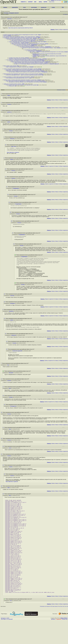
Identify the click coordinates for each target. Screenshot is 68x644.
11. (2, 379)
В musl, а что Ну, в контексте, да (23, 46)
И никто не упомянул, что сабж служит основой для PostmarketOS (17, 77)
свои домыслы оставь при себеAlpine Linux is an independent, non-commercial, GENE (26, 82)
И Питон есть (11, 86)
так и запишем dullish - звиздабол (18, 43)
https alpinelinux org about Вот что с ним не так (21, 41)
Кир (18, 66)
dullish (39, 38)
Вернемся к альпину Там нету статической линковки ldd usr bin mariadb (47, 54)
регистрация (59, 0)
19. (3, 396)
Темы (59, 630)
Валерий (31, 67)
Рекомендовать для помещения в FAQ (46, 630)
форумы (5, 7)
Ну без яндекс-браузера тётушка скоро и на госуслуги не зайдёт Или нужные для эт (28, 62)
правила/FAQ (15, 7)
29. (7, 349)
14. (2, 412)
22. (5, 405)
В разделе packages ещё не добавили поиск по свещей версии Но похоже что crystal (20, 35)
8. (3, 310)
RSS (63, 7)
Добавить (53, 643)
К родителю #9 (52, 184)
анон (30, 78)
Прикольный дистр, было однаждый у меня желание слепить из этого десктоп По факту (21, 74)
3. (1, 110)
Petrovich (41, 40)
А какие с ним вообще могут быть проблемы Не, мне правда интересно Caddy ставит (26, 42)
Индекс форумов (55, 630)
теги (53, 2)
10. (5, 318)
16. (6, 169)
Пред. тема (62, 630)
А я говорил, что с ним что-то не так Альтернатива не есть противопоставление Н (25, 61)
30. (3, 494)
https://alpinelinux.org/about (13, 152)
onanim (43, 81)
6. (4, 137)
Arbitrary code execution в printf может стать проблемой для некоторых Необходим (28, 44)
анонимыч (45, 59)
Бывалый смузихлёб (54, 64)
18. (7, 341)
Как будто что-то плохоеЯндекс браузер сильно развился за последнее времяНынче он (32, 64)
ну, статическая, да (28, 50)
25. (5, 474)
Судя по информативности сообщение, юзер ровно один (18, 67)
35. (11, 212)
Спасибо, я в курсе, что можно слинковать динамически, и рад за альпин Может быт (50, 56)
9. (4, 158)
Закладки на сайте (5, 642)
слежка (53, 7)
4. (1, 120)
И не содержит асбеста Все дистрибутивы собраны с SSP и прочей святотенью (19, 37)
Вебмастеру (65, 643)
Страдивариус (34, 45)
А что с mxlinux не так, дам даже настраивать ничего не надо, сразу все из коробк (22, 60)
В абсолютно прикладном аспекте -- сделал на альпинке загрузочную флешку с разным (24, 75)
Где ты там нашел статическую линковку (22, 45)
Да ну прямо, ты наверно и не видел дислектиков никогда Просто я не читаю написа (47, 52)
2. (1, 103)
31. (7, 187)
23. (3, 465)
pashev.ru (38, 37)
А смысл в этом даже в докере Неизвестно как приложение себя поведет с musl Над (20, 69)
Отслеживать (65, 14)
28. (2, 486)
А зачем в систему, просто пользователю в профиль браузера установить (29, 63)
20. (6, 145)
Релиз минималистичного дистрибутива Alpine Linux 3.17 (17, 78)
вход (55, 0)
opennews (9, 19)
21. (2, 454)
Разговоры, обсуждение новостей (11, 13)
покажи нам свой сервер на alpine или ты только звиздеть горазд (19, 39)
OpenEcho (42, 60)
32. (5, 302)
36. (12, 221)
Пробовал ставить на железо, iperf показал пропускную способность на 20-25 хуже (20, 80)
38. (14, 244)
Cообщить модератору (63, 29)
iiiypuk (39, 35)
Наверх (57, 100)
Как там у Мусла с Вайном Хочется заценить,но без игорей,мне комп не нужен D (25, 72)
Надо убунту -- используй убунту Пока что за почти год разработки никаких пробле (23, 70)
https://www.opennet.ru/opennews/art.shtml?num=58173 (21, 28)
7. (1, 363)
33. (8, 195)
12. (3, 387)
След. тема (66, 630)
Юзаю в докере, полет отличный (10, 66)
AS (15, 86)
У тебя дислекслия (31, 51)
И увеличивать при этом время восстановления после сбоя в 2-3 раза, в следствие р (23, 71)
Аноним (9, 36)
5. (3, 129)
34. (9, 202)
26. (3, 446)
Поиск (50, 2)
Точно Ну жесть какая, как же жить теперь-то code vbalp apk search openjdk (21, 85)
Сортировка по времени (61, 90)
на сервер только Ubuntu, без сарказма (17, 58)
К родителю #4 (52, 316)
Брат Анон (33, 41)
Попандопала (44, 72)
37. (13, 233)
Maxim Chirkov (64, 642)
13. (6, 334)
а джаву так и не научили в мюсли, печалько (12, 84)
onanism (45, 82)
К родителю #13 (51, 361)
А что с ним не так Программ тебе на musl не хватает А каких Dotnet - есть (24, 40)
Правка (57, 29)
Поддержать (59, 643)
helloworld (48, 62)
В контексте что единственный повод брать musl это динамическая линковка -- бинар (39, 48)
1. (1, 94)
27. (3, 427)
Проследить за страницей (7, 643)
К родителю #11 (51, 402)
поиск (24, 7)
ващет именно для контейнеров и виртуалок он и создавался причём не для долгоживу (24, 81)
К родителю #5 (52, 166)
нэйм (23, 84)
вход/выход (44, 7)
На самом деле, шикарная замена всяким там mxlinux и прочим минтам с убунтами (20, 38)
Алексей (27, 58)
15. (2, 438)
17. (6, 177)
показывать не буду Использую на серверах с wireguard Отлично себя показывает (25, 59)
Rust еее (5, 36)
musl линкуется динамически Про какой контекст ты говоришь (32, 47)
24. (5, 294)
